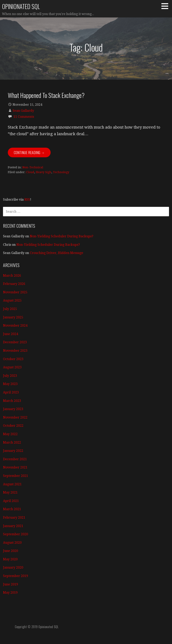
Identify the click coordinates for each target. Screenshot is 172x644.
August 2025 (12, 300)
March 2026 (12, 276)
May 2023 (10, 384)
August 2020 (12, 543)
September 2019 (15, 576)
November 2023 (15, 351)
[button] (166, 6)
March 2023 (12, 401)
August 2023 (12, 367)
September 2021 (15, 476)
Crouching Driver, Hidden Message (56, 253)
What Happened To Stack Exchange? (46, 95)
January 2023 (13, 409)
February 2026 (14, 284)
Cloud (30, 172)
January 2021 (13, 526)
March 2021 (12, 509)
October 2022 (13, 426)
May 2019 (10, 593)
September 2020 (15, 534)
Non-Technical (33, 167)
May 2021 (10, 492)
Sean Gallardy (23, 111)
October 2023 (13, 359)
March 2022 (12, 442)
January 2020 (13, 567)
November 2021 (15, 467)
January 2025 (13, 317)
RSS (27, 200)
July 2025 (10, 309)
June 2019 (10, 584)
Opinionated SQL (21, 6)
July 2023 (10, 376)
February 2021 (14, 518)
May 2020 (10, 559)
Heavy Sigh (44, 172)
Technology (61, 172)
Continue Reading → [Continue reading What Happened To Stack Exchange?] (29, 152)
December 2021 (15, 459)
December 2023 (15, 342)
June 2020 (10, 551)
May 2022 (10, 434)
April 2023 (11, 392)
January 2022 (13, 451)
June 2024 (10, 334)
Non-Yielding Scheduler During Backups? (61, 236)
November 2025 (15, 292)
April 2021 (11, 501)
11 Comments (24, 117)
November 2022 (15, 417)
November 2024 (15, 326)
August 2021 (12, 484)
